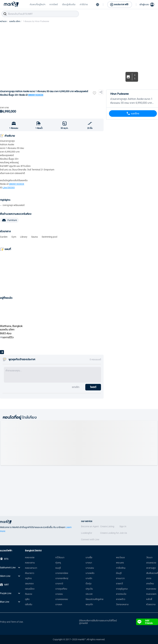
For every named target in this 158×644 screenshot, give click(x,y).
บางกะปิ (59, 583)
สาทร (149, 578)
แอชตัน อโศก (15, 21)
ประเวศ (89, 594)
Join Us (123, 533)
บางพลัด (90, 573)
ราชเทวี (119, 583)
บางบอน (90, 568)
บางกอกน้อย (62, 573)
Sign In (123, 526)
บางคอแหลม (62, 599)
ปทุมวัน (89, 589)
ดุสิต (27, 599)
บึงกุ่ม (89, 583)
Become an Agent (90, 526)
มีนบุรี (119, 573)
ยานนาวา (120, 578)
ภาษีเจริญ (121, 568)
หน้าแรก (4, 21)
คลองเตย (30, 557)
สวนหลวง (151, 563)
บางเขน (59, 594)
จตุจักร (28, 578)
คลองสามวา (31, 568)
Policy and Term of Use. (12, 622)
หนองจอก (151, 594)
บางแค (59, 604)
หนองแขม (151, 589)
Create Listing (107, 526)
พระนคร (120, 563)
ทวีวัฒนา (60, 557)
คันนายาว (30, 573)
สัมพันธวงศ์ (152, 573)
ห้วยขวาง (151, 604)
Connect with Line (90, 539)
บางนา (89, 563)
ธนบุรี (58, 568)
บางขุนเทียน (61, 589)
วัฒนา (149, 557)
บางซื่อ (89, 557)
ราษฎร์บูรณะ (122, 589)
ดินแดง (29, 594)
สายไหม (150, 583)
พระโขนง (120, 557)
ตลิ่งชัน (29, 604)
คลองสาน (30, 563)
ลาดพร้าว (121, 599)
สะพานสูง (151, 568)
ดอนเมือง (30, 589)
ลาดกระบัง (121, 594)
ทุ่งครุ (58, 563)
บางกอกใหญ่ (62, 578)
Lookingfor (87, 533)
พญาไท (89, 604)
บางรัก (89, 578)
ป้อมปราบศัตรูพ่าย (95, 599)
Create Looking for (110, 533)
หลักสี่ (149, 599)
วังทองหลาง (122, 604)
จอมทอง (29, 583)
